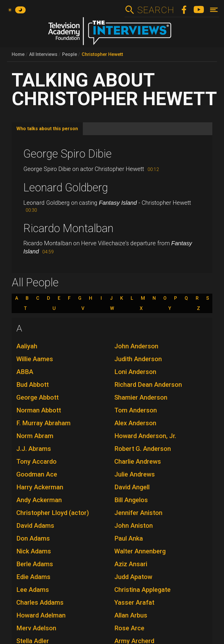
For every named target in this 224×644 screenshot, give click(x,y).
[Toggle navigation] (214, 10)
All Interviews (43, 54)
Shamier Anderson (141, 397)
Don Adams (33, 538)
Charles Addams (40, 602)
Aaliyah (27, 346)
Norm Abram (35, 436)
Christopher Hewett (102, 54)
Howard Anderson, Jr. (145, 436)
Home (18, 54)
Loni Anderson (135, 372)
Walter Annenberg (140, 551)
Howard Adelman (41, 615)
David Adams (35, 526)
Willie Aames (35, 359)
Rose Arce (129, 628)
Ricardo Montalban (68, 228)
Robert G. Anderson (143, 449)
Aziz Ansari (131, 564)
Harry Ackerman (40, 487)
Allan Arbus (131, 615)
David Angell (132, 487)
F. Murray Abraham (43, 423)
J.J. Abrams (34, 449)
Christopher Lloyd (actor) (53, 513)
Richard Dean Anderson (148, 385)
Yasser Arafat (134, 602)
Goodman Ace (37, 474)
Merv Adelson (36, 628)
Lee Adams (33, 590)
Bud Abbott (33, 385)
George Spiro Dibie (68, 154)
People (70, 54)
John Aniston (134, 526)
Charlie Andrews (138, 462)
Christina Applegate (142, 590)
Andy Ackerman (39, 500)
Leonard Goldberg (66, 188)
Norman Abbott (39, 410)
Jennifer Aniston (138, 513)
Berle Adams (35, 564)
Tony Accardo (36, 462)
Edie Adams (33, 577)
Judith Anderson (138, 359)
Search (156, 10)
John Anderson (136, 346)
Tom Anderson (136, 410)
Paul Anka (129, 538)
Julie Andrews (135, 474)
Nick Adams (34, 551)
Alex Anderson (135, 423)
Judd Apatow (133, 577)
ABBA (25, 372)
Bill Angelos (131, 500)
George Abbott (37, 397)
